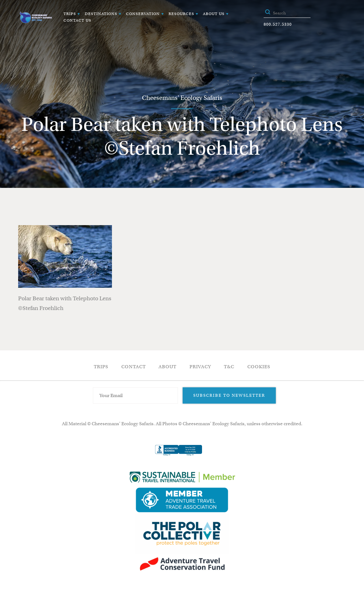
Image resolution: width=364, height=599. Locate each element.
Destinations (101, 14)
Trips (70, 14)
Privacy (200, 367)
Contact (134, 367)
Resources (181, 14)
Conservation (143, 14)
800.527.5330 (278, 24)
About (167, 367)
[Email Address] (135, 395)
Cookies (259, 367)
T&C (229, 367)
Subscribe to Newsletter (229, 395)
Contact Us (77, 20)
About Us (214, 14)
